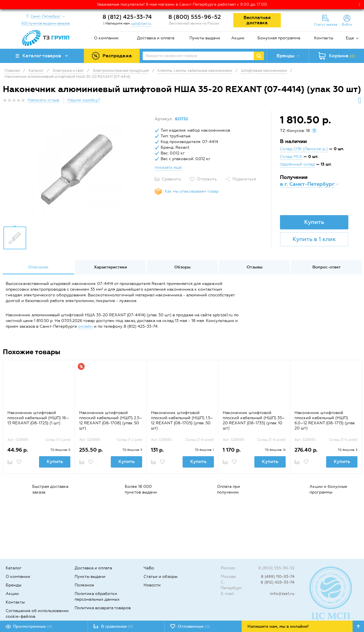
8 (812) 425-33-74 (127, 17)
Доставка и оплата (156, 38)
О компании (106, 38)
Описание (38, 267)
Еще (350, 38)
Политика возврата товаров (103, 608)
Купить (314, 222)
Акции (238, 38)
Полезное (84, 585)
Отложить (207, 179)
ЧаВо (149, 568)
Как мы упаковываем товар (192, 191)
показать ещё (168, 167)
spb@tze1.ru (141, 24)
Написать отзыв (43, 100)
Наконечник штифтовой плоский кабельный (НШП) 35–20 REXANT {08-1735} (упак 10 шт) (254, 420)
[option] (77, 170)
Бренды (14, 585)
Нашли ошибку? (84, 100)
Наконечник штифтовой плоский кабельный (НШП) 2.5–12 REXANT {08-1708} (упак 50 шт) (111, 420)
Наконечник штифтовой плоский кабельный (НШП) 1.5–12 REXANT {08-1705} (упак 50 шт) (182, 420)
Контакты (324, 38)
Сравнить (171, 179)
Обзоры (182, 267)
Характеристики (111, 267)
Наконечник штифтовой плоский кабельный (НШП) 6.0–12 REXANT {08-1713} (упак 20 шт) (325, 420)
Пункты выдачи (205, 38)
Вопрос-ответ (327, 267)
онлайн (85, 326)
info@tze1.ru (282, 594)
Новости (152, 585)
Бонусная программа (279, 38)
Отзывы (255, 267)
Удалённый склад (297, 164)
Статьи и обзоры (160, 577)
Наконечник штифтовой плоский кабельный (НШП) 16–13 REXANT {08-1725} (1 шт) (38, 418)
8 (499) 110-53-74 (278, 577)
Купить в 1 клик (314, 239)
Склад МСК (291, 157)
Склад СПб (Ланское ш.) (304, 149)
